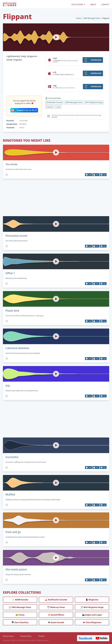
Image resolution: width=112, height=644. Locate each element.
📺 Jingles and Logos (92, 615)
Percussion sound (16, 236)
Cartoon (50, 107)
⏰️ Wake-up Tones (56, 607)
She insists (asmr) (16, 569)
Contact (41, 636)
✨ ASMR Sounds (20, 600)
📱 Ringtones (92, 600)
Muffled (10, 494)
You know (11, 164)
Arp (8, 386)
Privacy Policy (26, 636)
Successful (12, 457)
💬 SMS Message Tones (20, 607)
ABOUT (93, 5)
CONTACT (105, 5)
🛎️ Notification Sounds (56, 600)
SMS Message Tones (92, 18)
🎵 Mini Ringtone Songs (92, 607)
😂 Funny (20, 615)
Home (79, 18)
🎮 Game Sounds (56, 622)
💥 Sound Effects (56, 615)
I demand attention (17, 348)
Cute (58, 107)
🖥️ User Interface (20, 622)
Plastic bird (12, 311)
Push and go (13, 532)
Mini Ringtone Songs (94, 102)
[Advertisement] (24, 79)
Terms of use (8, 636)
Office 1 (10, 273)
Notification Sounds (54, 102)
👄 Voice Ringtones (92, 622)
